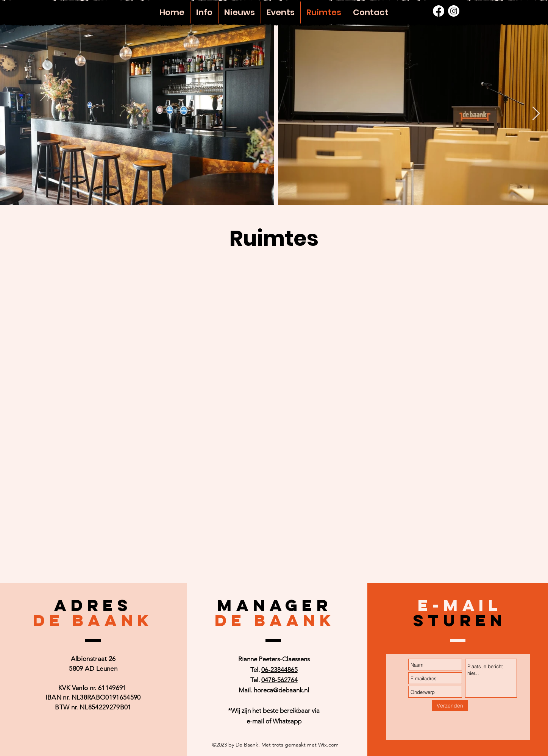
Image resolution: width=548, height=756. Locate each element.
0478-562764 (279, 680)
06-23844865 (279, 670)
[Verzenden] (450, 706)
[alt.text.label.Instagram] (454, 11)
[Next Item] (536, 114)
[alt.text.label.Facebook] (439, 11)
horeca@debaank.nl (281, 690)
